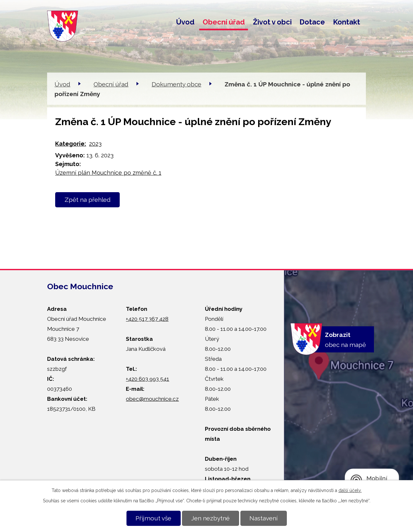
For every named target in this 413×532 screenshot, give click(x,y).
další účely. (350, 490)
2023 (95, 144)
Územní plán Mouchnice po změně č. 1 (108, 173)
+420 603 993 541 (147, 379)
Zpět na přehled (88, 200)
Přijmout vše (153, 518)
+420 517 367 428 (147, 319)
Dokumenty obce (176, 84)
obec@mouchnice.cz (152, 399)
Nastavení (263, 518)
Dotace (312, 22)
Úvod (185, 22)
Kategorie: (71, 144)
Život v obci (272, 22)
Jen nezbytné (210, 518)
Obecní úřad (224, 22)
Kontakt (347, 22)
